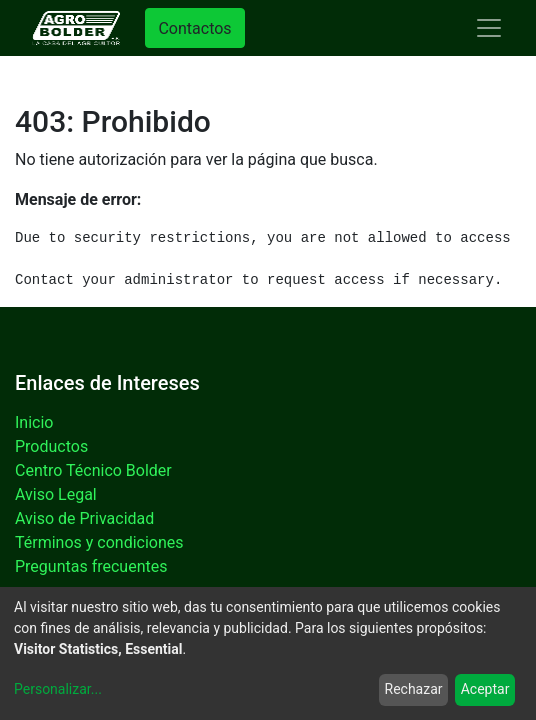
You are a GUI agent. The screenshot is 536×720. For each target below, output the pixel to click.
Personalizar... (58, 689)
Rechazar (414, 689)
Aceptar (485, 689)
